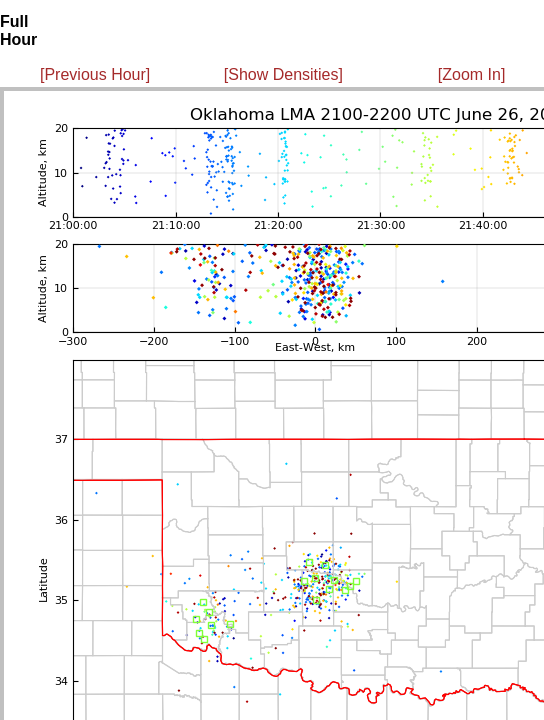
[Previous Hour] (95, 74)
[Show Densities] (283, 74)
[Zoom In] (472, 74)
